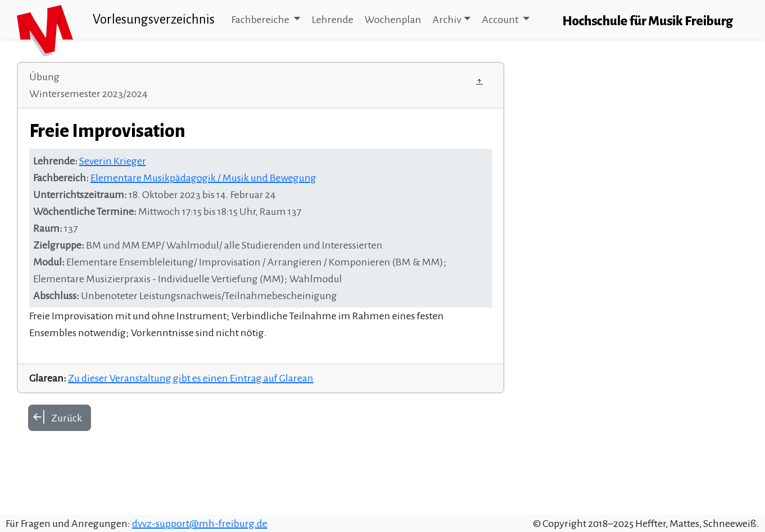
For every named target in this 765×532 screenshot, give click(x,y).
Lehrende (333, 20)
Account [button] (501, 20)
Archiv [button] (447, 20)
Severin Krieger (113, 161)
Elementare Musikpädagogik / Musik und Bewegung (203, 178)
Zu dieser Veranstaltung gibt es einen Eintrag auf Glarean (191, 378)
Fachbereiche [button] (261, 20)
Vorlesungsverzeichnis (154, 19)
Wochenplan (393, 20)
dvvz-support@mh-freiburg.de (200, 524)
